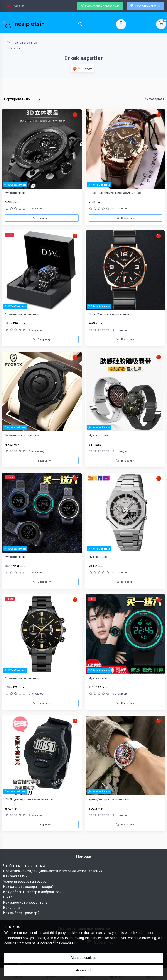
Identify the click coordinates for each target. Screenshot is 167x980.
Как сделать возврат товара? (29, 887)
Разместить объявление (100, 6)
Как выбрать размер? (21, 913)
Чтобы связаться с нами (24, 866)
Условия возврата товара (25, 881)
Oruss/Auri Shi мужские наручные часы (116, 193)
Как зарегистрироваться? (25, 902)
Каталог (15, 48)
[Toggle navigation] (80, 24)
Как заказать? (15, 876)
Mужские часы (99, 557)
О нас (8, 897)
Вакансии (12, 908)
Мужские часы (15, 193)
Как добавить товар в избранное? (32, 892)
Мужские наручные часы (22, 314)
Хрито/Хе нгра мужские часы (109, 799)
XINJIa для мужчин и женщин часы (29, 799)
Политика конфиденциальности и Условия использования (53, 871)
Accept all (83, 970)
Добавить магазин (145, 6)
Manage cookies (83, 958)
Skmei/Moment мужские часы (109, 314)
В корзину (42, 218)
